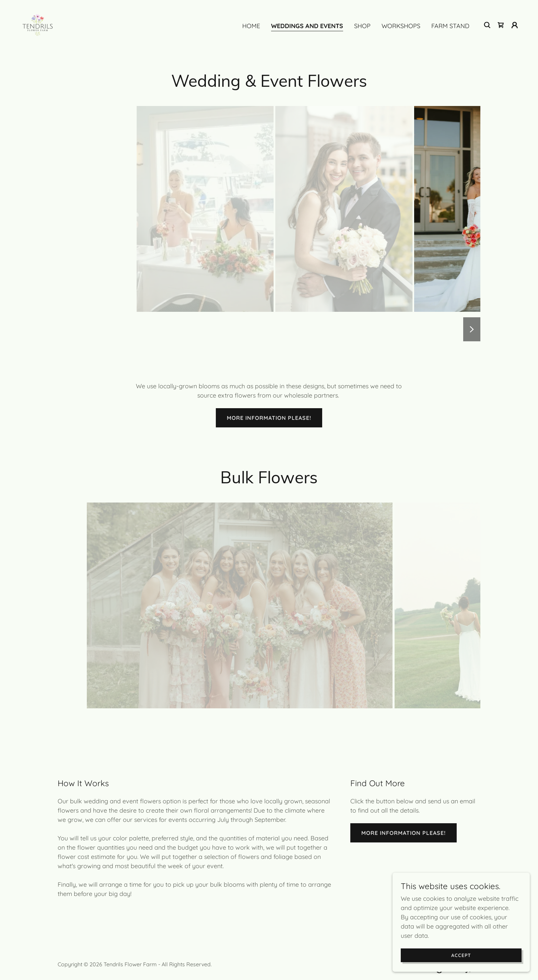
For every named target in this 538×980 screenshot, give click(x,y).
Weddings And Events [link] (307, 26)
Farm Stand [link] (450, 26)
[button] (515, 25)
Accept (461, 955)
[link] (38, 25)
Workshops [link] (401, 26)
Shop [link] (362, 26)
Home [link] (251, 26)
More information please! (269, 418)
